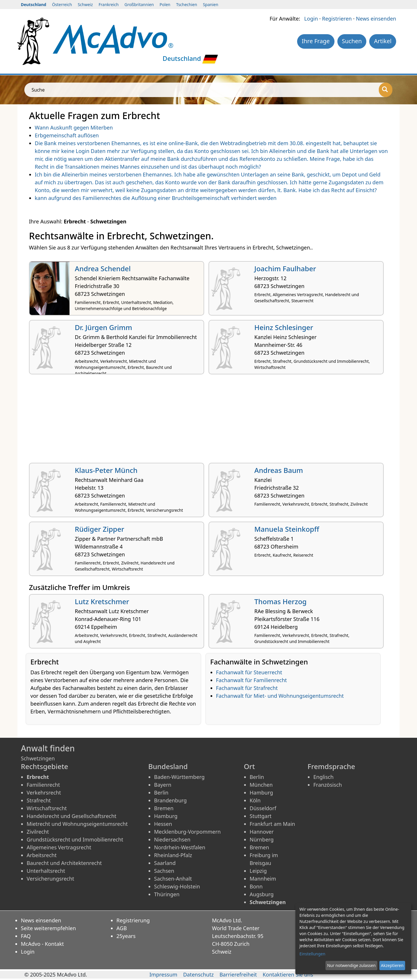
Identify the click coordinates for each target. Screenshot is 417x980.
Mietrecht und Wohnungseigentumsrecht (77, 824)
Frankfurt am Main (272, 824)
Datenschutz (198, 974)
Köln (255, 800)
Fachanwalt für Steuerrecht (249, 672)
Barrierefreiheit (238, 974)
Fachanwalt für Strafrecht (247, 688)
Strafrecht (39, 800)
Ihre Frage (316, 41)
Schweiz (85, 4)
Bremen (164, 808)
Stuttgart (261, 816)
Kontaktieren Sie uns (288, 974)
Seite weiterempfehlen (48, 928)
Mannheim (263, 879)
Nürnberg (262, 839)
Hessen (163, 824)
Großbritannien (139, 4)
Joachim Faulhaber (285, 268)
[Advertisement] (203, 421)
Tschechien (186, 4)
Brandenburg (170, 800)
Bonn (256, 886)
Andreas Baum (279, 470)
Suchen (352, 41)
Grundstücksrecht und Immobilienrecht (75, 839)
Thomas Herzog (280, 601)
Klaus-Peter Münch (106, 470)
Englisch (323, 777)
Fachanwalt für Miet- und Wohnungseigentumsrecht (280, 696)
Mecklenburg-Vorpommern (187, 832)
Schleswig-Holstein (177, 886)
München (261, 785)
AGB (122, 928)
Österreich (62, 4)
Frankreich (109, 4)
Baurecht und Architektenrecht (64, 863)
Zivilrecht (38, 832)
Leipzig (258, 871)
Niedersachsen (172, 839)
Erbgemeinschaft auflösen (67, 135)
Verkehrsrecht (44, 793)
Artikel (383, 41)
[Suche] (386, 90)
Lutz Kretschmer (102, 601)
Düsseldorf (263, 808)
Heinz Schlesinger (284, 327)
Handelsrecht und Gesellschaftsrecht (72, 816)
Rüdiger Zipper (99, 529)
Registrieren (337, 19)
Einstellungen (312, 954)
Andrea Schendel (103, 268)
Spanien (211, 4)
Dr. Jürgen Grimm (103, 327)
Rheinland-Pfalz (173, 855)
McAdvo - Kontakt (42, 944)
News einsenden (376, 19)
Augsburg (262, 894)
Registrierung (133, 920)
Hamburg (166, 816)
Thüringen (167, 894)
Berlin (161, 793)
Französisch (328, 785)
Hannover (262, 832)
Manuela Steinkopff (287, 529)
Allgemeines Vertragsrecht (59, 847)
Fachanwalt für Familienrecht (252, 680)
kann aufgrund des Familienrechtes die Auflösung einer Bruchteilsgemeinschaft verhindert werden (156, 198)
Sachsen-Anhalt (173, 879)
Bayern (163, 785)
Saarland (165, 863)
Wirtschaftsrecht (47, 808)
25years (126, 936)
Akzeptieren (392, 965)
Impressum (163, 974)
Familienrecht (43, 785)
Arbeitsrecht (42, 855)
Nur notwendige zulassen (351, 965)
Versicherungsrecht (50, 879)
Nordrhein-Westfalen (180, 847)
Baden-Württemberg (179, 777)
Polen (165, 4)
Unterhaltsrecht (46, 871)
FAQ (26, 936)
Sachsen (164, 871)
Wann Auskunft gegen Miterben (74, 127)
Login (311, 19)
